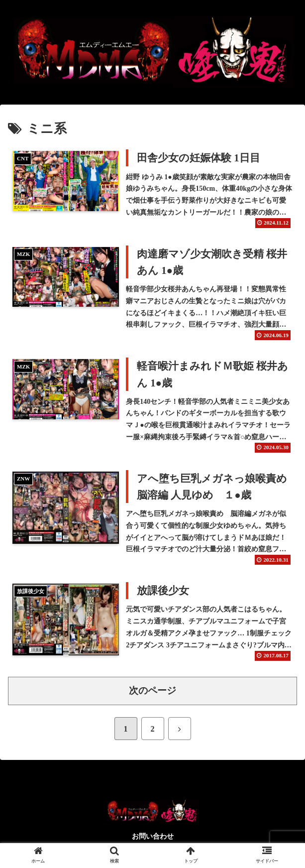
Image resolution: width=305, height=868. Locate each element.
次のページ (152, 690)
